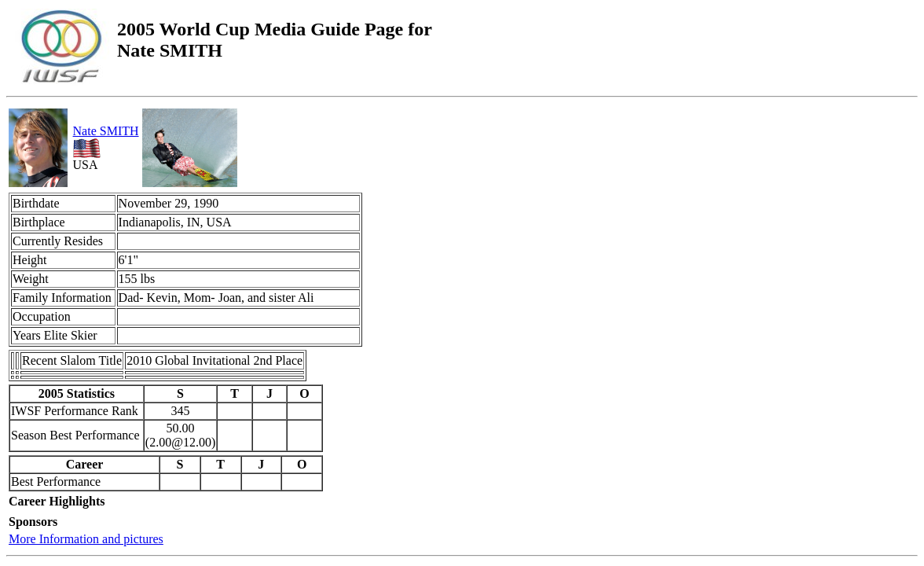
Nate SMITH (106, 131)
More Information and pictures (86, 539)
